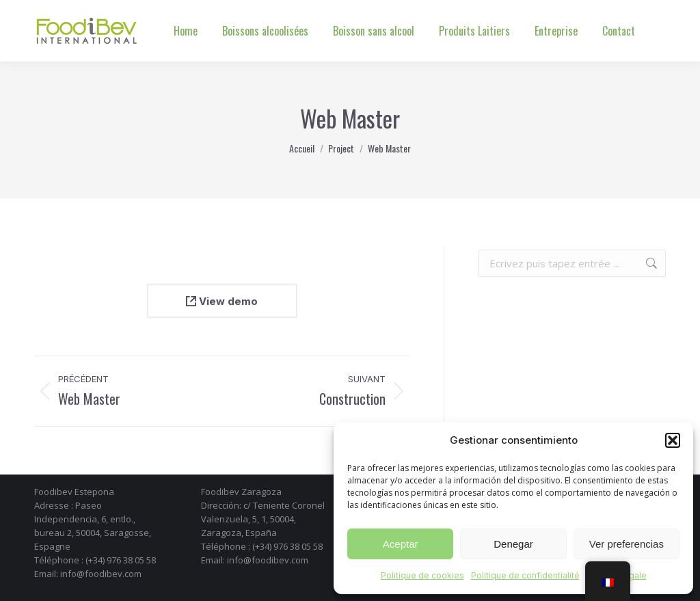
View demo (222, 301)
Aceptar (401, 544)
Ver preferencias (627, 544)
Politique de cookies (422, 575)
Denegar (513, 544)
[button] (673, 440)
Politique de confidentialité (525, 575)
